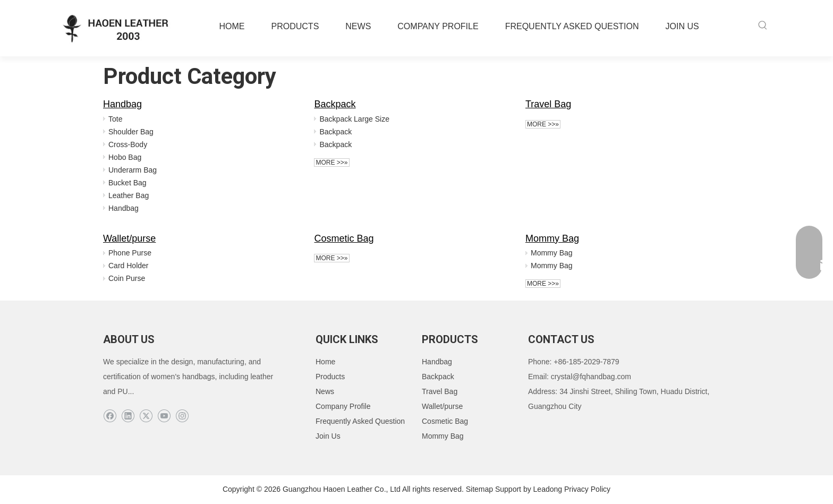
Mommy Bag (552, 238)
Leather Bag (129, 195)
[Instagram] (182, 416)
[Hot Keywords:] (763, 25)
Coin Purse (127, 278)
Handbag (122, 104)
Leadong (548, 489)
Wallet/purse (129, 238)
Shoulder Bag (131, 132)
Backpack (335, 104)
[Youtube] (164, 416)
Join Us (328, 436)
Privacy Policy (587, 489)
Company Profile (343, 406)
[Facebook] (110, 416)
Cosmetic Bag (344, 238)
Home (325, 362)
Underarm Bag (133, 170)
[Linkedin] (128, 416)
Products (330, 377)
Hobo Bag (125, 157)
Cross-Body (128, 144)
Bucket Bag (127, 183)
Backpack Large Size (354, 119)
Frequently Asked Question (360, 421)
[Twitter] (146, 416)
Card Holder (128, 266)
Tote (115, 119)
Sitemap (479, 489)
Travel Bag (548, 104)
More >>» (331, 163)
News (325, 391)
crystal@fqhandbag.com (591, 377)
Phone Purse (130, 253)
